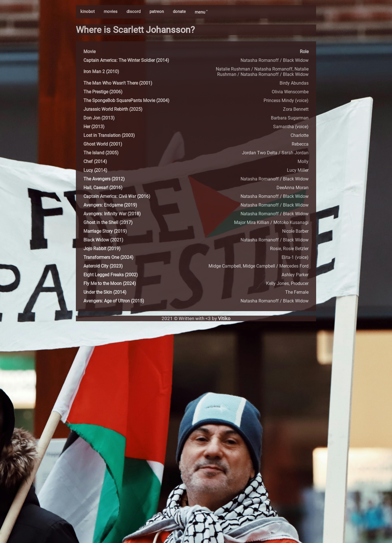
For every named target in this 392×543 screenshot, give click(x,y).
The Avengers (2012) (104, 179)
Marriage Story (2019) (105, 231)
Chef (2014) (95, 161)
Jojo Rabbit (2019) (102, 249)
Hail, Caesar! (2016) (103, 188)
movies (111, 12)
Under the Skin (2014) (105, 292)
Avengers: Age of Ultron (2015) (114, 301)
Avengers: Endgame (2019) (110, 205)
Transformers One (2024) (108, 257)
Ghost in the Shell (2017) (108, 222)
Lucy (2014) (95, 170)
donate (179, 12)
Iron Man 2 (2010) (101, 72)
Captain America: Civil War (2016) (117, 196)
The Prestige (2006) (103, 92)
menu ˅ (201, 12)
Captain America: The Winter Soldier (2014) (126, 60)
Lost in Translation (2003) (109, 135)
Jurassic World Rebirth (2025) (113, 109)
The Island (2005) (101, 153)
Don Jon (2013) (99, 118)
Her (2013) (94, 127)
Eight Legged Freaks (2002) (111, 275)
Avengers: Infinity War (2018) (112, 214)
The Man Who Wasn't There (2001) (118, 83)
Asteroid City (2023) (103, 266)
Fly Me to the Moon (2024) (110, 283)
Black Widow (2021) (103, 240)
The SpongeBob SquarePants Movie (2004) (126, 100)
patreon (157, 12)
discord (133, 12)
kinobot (88, 12)
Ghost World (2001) (103, 144)
